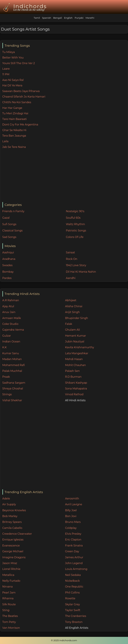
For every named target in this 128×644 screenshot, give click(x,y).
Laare (6, 69)
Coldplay (71, 528)
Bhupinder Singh (76, 318)
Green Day (72, 551)
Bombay (8, 272)
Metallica (8, 575)
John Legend (74, 563)
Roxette (70, 598)
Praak (6, 377)
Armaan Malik (12, 318)
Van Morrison (11, 628)
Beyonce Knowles (14, 510)
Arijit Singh (72, 312)
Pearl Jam (9, 593)
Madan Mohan (12, 359)
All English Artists (77, 628)
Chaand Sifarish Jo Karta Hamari (24, 97)
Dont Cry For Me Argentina (20, 125)
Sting (6, 610)
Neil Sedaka (73, 575)
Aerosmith (72, 499)
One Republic (74, 587)
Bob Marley (10, 516)
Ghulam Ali (72, 330)
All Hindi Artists (75, 400)
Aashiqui (8, 252)
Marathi (90, 18)
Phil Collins (72, 593)
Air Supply (9, 504)
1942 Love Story (76, 265)
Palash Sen (72, 371)
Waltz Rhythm (75, 224)
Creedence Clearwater (17, 534)
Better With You (13, 58)
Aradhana (9, 259)
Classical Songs (12, 231)
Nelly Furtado (11, 581)
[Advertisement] (65, 176)
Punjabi (79, 18)
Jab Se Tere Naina (14, 147)
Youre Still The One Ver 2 (19, 63)
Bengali (57, 18)
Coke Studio (10, 324)
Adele (6, 499)
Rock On (72, 259)
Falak (69, 324)
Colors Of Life (75, 237)
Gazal (6, 218)
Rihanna (8, 598)
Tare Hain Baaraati (14, 119)
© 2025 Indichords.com (64, 640)
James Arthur (74, 557)
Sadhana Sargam (14, 383)
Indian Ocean (11, 342)
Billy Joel (71, 510)
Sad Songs (9, 237)
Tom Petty (9, 622)
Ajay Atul (8, 306)
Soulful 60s (73, 218)
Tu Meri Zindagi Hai (15, 113)
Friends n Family (13, 211)
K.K (4, 347)
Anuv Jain (9, 312)
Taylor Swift (73, 610)
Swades (7, 265)
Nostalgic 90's (75, 211)
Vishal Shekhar (12, 400)
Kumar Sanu (11, 353)
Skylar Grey (72, 604)
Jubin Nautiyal (75, 342)
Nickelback (72, 581)
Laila (5, 141)
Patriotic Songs (76, 231)
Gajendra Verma (13, 330)
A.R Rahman (11, 300)
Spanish (46, 18)
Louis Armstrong (76, 569)
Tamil (37, 18)
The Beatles (10, 616)
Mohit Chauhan (75, 365)
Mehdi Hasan (74, 359)
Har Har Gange (12, 108)
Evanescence (11, 546)
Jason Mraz (10, 563)
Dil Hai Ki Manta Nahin (81, 272)
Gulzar (7, 336)
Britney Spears (12, 522)
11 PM (6, 74)
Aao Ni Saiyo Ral (13, 80)
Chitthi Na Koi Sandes (17, 102)
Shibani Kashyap (76, 383)
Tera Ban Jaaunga (14, 136)
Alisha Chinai (74, 306)
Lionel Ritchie (11, 569)
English (68, 18)
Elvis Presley (73, 534)
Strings (7, 394)
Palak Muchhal (12, 371)
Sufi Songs (9, 224)
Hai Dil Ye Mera (12, 85)
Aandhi (71, 278)
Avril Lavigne (73, 504)
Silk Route (9, 604)
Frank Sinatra (74, 546)
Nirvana (7, 587)
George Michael (13, 551)
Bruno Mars (73, 522)
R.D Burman (73, 377)
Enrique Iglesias (13, 540)
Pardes (7, 278)
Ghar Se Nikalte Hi (14, 130)
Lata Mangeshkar (77, 353)
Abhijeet (71, 300)
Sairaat (70, 252)
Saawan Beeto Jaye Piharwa (21, 91)
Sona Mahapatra (76, 389)
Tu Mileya (9, 52)
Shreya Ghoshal (13, 389)
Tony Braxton (74, 622)
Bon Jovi (71, 516)
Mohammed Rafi (14, 365)
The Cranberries (75, 616)
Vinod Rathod (74, 394)
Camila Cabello (12, 528)
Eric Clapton (73, 540)
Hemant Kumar (75, 336)
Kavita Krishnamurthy (79, 347)
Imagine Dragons (14, 557)
